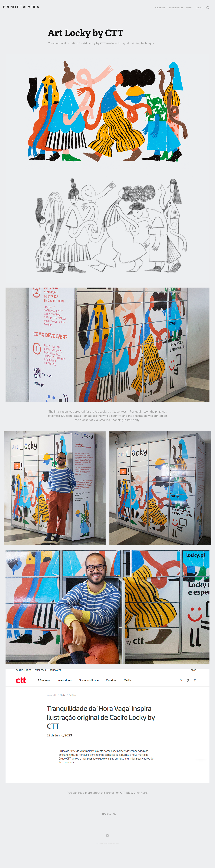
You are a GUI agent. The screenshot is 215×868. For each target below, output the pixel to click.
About (200, 8)
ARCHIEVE (160, 8)
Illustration (176, 8)
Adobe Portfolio (113, 844)
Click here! (141, 793)
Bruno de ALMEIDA (21, 7)
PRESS (189, 8)
